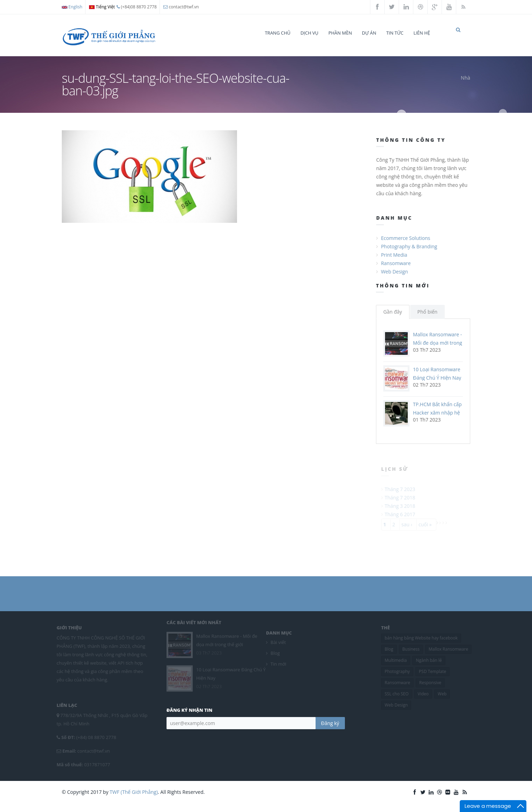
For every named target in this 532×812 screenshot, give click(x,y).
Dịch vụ (309, 33)
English (72, 7)
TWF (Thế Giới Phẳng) (134, 798)
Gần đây (393, 318)
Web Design (395, 278)
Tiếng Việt (102, 7)
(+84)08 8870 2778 (137, 7)
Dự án (369, 33)
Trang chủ (278, 33)
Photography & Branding (410, 253)
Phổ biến (428, 318)
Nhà (465, 84)
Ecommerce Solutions (406, 244)
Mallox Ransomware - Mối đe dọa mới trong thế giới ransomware (438, 349)
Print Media (395, 261)
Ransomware (396, 269)
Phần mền (340, 33)
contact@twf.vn (184, 7)
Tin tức (395, 33)
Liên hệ (422, 33)
